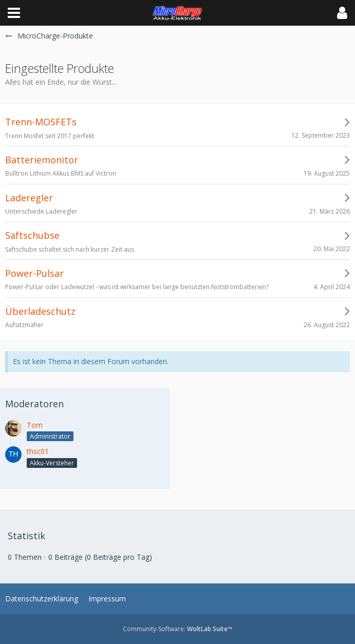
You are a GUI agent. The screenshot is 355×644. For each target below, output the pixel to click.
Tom (35, 425)
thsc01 (38, 451)
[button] (14, 13)
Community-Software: (177, 629)
